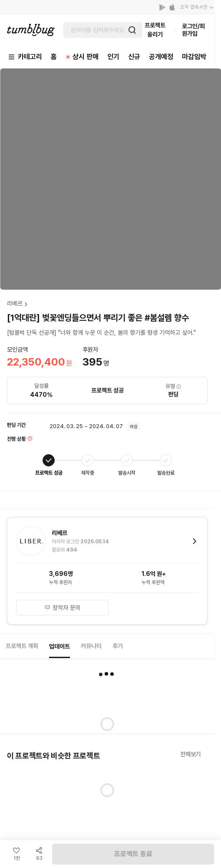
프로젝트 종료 (133, 854)
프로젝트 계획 (22, 646)
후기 (118, 646)
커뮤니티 (91, 646)
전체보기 (190, 754)
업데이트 (59, 646)
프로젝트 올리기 (155, 30)
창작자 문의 (62, 608)
